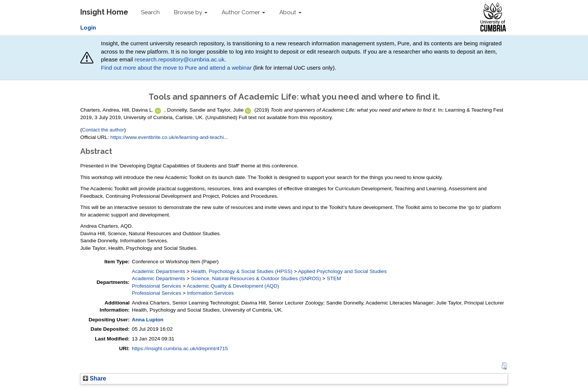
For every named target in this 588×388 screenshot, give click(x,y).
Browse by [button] (191, 12)
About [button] (290, 12)
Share (94, 378)
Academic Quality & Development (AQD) (233, 286)
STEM (334, 278)
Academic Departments (159, 271)
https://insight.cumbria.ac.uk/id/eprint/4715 (180, 348)
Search (150, 12)
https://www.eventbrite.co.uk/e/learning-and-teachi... (169, 137)
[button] (504, 366)
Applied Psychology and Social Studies (342, 271)
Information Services (211, 293)
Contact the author (103, 130)
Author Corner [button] (243, 12)
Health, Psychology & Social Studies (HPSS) (242, 271)
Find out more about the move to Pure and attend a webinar (176, 68)
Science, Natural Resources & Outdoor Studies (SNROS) (256, 278)
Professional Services (157, 286)
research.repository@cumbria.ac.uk (180, 59)
